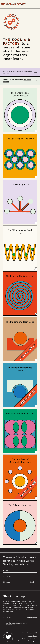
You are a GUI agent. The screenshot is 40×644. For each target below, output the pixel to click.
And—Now (33, 639)
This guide (28, 71)
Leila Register (32, 641)
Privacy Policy (33, 636)
